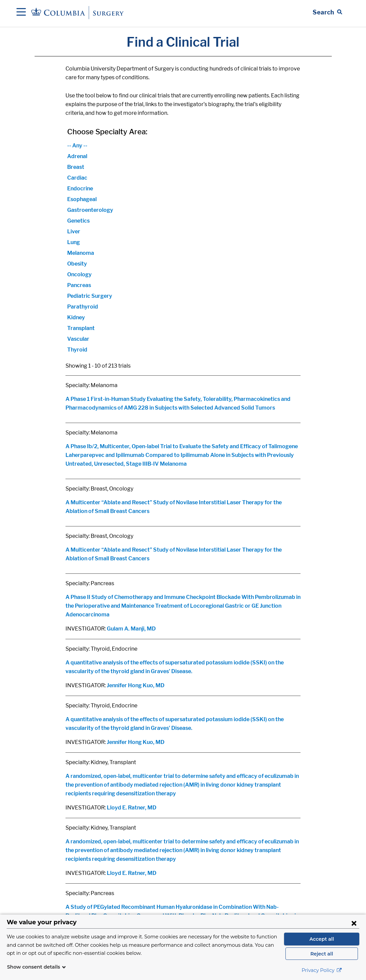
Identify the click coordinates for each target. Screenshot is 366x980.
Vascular (78, 339)
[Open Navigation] (21, 12)
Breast (76, 167)
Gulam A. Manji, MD (131, 629)
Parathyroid (83, 307)
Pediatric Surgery (90, 296)
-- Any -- (77, 146)
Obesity (77, 264)
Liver (74, 231)
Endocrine (80, 189)
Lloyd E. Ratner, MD (132, 808)
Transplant (81, 328)
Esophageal (82, 199)
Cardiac (77, 178)
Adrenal (77, 156)
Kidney (76, 317)
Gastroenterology (90, 210)
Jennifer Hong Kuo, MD (136, 685)
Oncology (79, 274)
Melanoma (81, 253)
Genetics (78, 221)
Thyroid (77, 350)
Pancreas (79, 285)
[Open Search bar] (327, 12)
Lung (74, 242)
